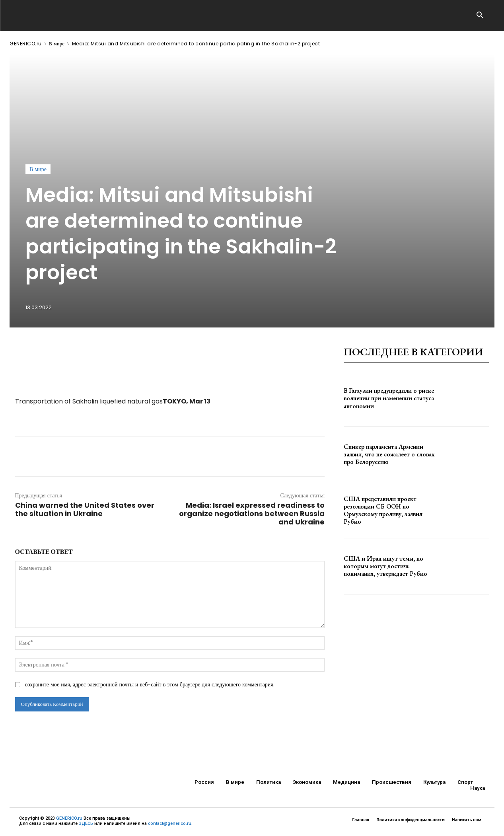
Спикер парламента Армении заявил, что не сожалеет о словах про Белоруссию (389, 454)
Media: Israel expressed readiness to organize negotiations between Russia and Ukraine (252, 513)
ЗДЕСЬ (86, 823)
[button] (480, 16)
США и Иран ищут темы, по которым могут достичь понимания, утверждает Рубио (385, 566)
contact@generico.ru (170, 823)
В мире (57, 44)
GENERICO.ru (26, 44)
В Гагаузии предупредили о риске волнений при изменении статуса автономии (389, 398)
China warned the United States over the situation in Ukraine (85, 509)
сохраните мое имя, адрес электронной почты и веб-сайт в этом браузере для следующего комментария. (150, 684)
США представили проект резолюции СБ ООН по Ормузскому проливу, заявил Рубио (383, 510)
